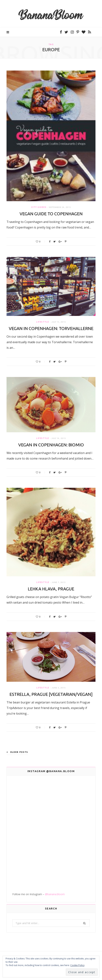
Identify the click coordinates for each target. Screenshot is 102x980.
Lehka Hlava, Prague (51, 589)
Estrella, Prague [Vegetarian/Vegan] (51, 694)
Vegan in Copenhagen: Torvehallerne (51, 328)
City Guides (39, 207)
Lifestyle (43, 322)
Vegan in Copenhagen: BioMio (51, 445)
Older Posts (17, 752)
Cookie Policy (77, 965)
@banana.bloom (55, 894)
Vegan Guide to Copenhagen (51, 214)
